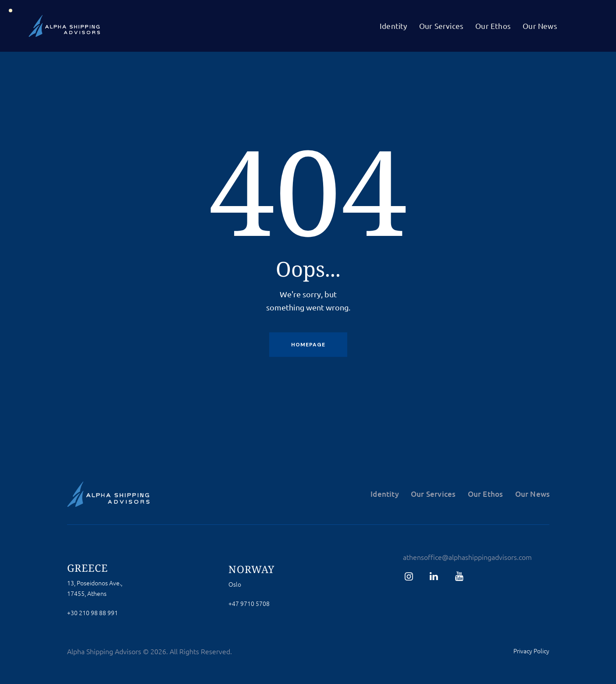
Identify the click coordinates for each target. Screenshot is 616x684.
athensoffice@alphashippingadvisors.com (467, 557)
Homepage (308, 345)
